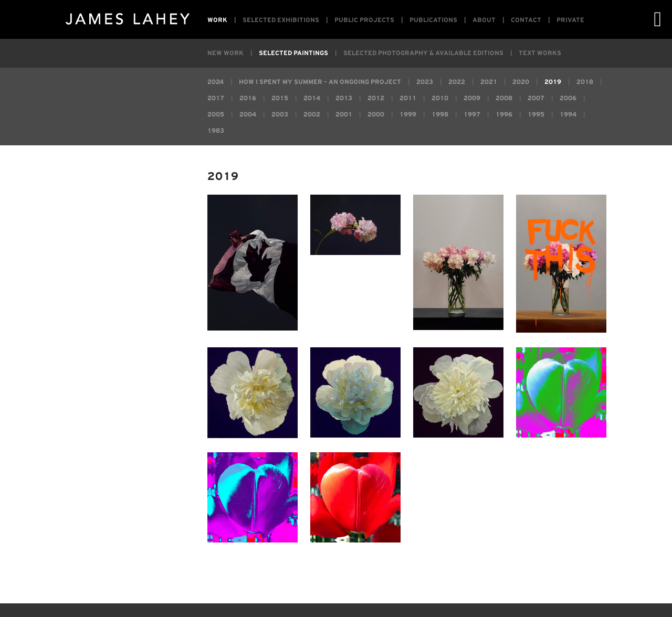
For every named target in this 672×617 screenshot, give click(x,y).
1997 (472, 115)
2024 (216, 82)
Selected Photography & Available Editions (423, 53)
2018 (585, 82)
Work (217, 20)
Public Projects (364, 20)
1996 (504, 115)
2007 (536, 98)
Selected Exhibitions (281, 20)
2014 (312, 98)
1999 (408, 115)
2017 (216, 98)
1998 (440, 115)
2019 (553, 82)
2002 (312, 115)
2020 (521, 82)
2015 (280, 98)
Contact (526, 20)
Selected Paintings (293, 53)
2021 (489, 82)
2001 (344, 115)
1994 (568, 115)
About (484, 20)
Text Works (540, 53)
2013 (344, 98)
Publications (433, 20)
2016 (248, 98)
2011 (408, 98)
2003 (280, 115)
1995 (536, 115)
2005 (216, 115)
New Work (225, 53)
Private (570, 20)
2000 (376, 115)
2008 (504, 98)
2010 (440, 98)
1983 (216, 131)
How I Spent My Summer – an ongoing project (320, 82)
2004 (248, 115)
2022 (457, 82)
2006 (568, 98)
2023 (425, 82)
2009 (472, 98)
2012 (376, 98)
